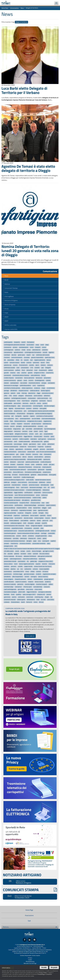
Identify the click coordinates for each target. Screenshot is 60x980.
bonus (49, 360)
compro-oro (51, 439)
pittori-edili (22, 592)
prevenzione (8, 472)
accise (44, 347)
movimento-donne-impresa (21, 375)
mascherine (50, 373)
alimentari (30, 370)
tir (22, 360)
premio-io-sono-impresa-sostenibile (15, 459)
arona (38, 495)
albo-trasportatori (18, 577)
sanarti (26, 360)
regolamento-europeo (49, 574)
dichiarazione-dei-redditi (34, 459)
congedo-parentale (41, 536)
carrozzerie (51, 383)
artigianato (34, 401)
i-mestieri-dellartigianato (33, 490)
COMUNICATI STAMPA (30, 890)
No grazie (54, 967)
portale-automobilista (30, 426)
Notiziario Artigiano (11, 300)
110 (32, 368)
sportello (43, 515)
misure (27, 465)
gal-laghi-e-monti (48, 551)
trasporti (38, 347)
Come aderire (30, 636)
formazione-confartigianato (33, 472)
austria (14, 597)
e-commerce (51, 388)
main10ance (26, 401)
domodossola (45, 485)
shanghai (31, 523)
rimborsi (25, 485)
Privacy (30, 958)
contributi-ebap (9, 587)
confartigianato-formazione (33, 352)
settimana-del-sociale (43, 355)
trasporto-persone (20, 579)
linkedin (13, 465)
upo (42, 368)
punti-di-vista (8, 411)
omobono (31, 536)
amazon (7, 544)
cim (45, 487)
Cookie (30, 960)
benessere (39, 378)
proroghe (19, 426)
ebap (47, 345)
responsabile (8, 477)
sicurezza (27, 358)
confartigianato (9, 350)
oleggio (44, 508)
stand (36, 431)
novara (15, 365)
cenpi (25, 380)
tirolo (30, 508)
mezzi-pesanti (47, 467)
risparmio (41, 447)
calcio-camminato (43, 398)
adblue (51, 584)
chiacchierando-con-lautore (12, 500)
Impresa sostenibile (11, 329)
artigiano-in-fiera (39, 373)
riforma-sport (28, 587)
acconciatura (8, 572)
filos (47, 513)
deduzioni (13, 462)
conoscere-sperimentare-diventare (14, 541)
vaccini (12, 426)
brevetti (6, 523)
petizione (48, 457)
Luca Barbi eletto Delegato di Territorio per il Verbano (24, 90)
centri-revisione (9, 370)
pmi (25, 411)
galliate (46, 442)
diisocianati (29, 396)
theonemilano (15, 602)
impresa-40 (32, 538)
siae (18, 373)
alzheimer (47, 396)
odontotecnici (36, 350)
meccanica (17, 431)
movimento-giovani (10, 533)
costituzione (25, 515)
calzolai (48, 380)
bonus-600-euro (18, 472)
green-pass (21, 355)
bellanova (42, 482)
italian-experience (27, 388)
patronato (36, 363)
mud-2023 (17, 477)
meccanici (27, 424)
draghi (47, 597)
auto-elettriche (35, 375)
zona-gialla (43, 408)
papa (35, 541)
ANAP (6, 317)
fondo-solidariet (14, 521)
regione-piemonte (40, 360)
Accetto (44, 967)
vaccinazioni (21, 561)
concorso (35, 454)
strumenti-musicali (10, 600)
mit (16, 546)
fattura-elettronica (20, 421)
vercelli (45, 352)
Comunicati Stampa (11, 288)
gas (17, 454)
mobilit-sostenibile (24, 442)
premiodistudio (38, 429)
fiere (18, 487)
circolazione (28, 449)
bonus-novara (39, 582)
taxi (31, 360)
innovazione (28, 528)
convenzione (25, 368)
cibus (50, 536)
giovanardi (41, 470)
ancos (29, 350)
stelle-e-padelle (24, 439)
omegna (14, 482)
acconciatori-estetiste (39, 544)
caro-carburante (9, 419)
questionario (8, 574)
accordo (10, 554)
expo (6, 408)
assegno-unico (9, 546)
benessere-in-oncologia (11, 386)
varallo (6, 421)
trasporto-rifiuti (24, 503)
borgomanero (18, 411)
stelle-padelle (8, 403)
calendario (34, 439)
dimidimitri (14, 391)
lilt (5, 360)
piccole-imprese (36, 424)
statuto (12, 449)
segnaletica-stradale (26, 510)
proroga (6, 391)
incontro (46, 436)
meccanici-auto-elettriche (26, 531)
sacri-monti (24, 487)
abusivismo (32, 393)
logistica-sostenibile (10, 513)
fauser (49, 515)
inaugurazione (48, 526)
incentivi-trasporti (42, 584)
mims (36, 602)
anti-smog (7, 475)
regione (32, 416)
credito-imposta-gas (28, 477)
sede (18, 393)
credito (13, 424)
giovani (20, 380)
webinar (17, 350)
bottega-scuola (9, 518)
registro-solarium (9, 454)
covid (42, 345)
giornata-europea (29, 574)
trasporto (17, 342)
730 (10, 396)
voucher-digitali (9, 434)
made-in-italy (37, 498)
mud (36, 370)
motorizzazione (38, 579)
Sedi (29, 921)
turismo (44, 564)
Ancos (6, 309)
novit (16, 564)
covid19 (44, 523)
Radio (6, 292)
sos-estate (24, 383)
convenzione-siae (9, 536)
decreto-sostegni (49, 406)
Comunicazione (14, 8)
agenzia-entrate (43, 510)
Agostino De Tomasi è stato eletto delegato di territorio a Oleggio (28, 168)
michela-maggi (18, 574)
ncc (22, 569)
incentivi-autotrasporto (11, 503)
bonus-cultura (8, 564)
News (22, 8)
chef (25, 523)
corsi (34, 386)
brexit (15, 396)
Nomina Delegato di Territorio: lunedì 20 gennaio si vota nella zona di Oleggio (30, 251)
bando (23, 363)
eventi (23, 342)
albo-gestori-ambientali (45, 556)
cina (39, 541)
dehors (30, 579)
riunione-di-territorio (10, 452)
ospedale (49, 470)
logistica (51, 352)
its (28, 561)
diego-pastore (8, 431)
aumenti (15, 439)
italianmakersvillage (30, 505)
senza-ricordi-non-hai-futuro (43, 566)
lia (51, 597)
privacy (15, 347)
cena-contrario (22, 482)
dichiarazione (31, 600)
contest (39, 572)
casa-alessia (8, 429)
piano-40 (45, 521)
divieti (39, 521)
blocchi (54, 518)
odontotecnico (47, 424)
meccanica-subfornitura (30, 559)
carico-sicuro (22, 452)
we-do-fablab (36, 419)
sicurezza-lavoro (20, 408)
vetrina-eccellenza (10, 508)
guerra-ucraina (9, 505)
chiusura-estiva (35, 503)
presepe (38, 523)
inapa (43, 388)
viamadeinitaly (38, 587)
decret (24, 536)
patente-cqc (8, 365)
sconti (28, 551)
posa (35, 510)
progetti (36, 449)
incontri (31, 380)
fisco (23, 370)
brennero (25, 403)
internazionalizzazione (48, 419)
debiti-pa (7, 482)
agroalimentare (18, 352)
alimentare (51, 444)
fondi (13, 594)
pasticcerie (47, 459)
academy (48, 582)
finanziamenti (23, 365)
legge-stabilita (18, 493)
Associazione (29, 915)
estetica (35, 408)
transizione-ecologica (10, 592)
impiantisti (20, 465)
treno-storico (32, 447)
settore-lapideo (39, 518)
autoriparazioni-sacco (10, 531)
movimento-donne (34, 383)
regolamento (47, 421)
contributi (7, 355)
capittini (53, 541)
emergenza (30, 414)
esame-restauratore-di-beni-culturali (28, 533)
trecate (6, 426)
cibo (41, 454)
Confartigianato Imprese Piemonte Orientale (7, 3)
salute (6, 470)
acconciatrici (18, 518)
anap (37, 345)
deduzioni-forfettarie (30, 556)
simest (31, 434)
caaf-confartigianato (10, 589)
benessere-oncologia (36, 487)
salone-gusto (21, 600)
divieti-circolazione (10, 414)
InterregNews (9, 296)
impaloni (20, 424)
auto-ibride (51, 600)
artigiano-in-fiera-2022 (46, 561)
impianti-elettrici (22, 508)
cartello (20, 566)
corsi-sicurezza (33, 482)
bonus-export (34, 515)
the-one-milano (44, 554)
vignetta (26, 416)
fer (5, 554)
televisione (46, 490)
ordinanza (44, 495)
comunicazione (32, 470)
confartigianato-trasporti (19, 398)
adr (12, 416)
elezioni (6, 383)
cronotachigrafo (38, 406)
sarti (37, 434)
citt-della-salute (9, 551)
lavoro (43, 363)
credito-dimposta (46, 462)
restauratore (32, 398)
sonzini (27, 577)
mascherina (14, 544)
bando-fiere (37, 508)
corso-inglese (8, 498)
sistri (53, 487)
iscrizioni (23, 554)
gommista (7, 597)
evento (6, 462)
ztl (49, 487)
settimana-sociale (9, 368)
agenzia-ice (8, 457)
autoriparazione (24, 347)
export (29, 355)
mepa (6, 449)
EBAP (6, 321)
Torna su (30, 927)
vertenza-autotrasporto (11, 447)
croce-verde (38, 589)
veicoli (45, 465)
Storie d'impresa (10, 305)
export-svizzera (51, 505)
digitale (11, 408)
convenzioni (19, 378)
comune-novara (14, 363)
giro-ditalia (21, 589)
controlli (35, 554)
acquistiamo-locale (17, 528)
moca (27, 572)
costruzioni (21, 597)
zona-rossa (30, 589)
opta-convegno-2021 (29, 594)
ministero (7, 528)
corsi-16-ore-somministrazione (46, 452)
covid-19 (33, 403)
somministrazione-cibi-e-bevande (14, 526)
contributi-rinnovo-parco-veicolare (14, 490)
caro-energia (18, 444)
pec (41, 434)
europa (23, 551)
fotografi (48, 368)
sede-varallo (30, 480)
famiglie (41, 513)
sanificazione (19, 505)
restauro (50, 365)
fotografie (28, 513)
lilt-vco (41, 602)
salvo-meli (21, 462)
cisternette (37, 493)
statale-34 (23, 447)
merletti (37, 368)
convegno (34, 577)
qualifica (19, 594)
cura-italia (29, 429)
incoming (7, 416)
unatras (29, 363)
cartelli (35, 513)
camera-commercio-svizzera (22, 498)
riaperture (17, 515)
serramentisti (8, 442)
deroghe (29, 541)
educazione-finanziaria (25, 467)
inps (43, 503)
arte (51, 521)
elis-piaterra (26, 500)
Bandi (6, 280)
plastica (13, 569)
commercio (14, 510)
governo (7, 393)
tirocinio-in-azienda (10, 584)
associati (36, 528)
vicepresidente (48, 434)
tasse (6, 521)
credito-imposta (9, 378)
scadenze (21, 513)
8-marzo (45, 572)
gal (23, 429)
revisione (7, 358)
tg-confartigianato (50, 429)
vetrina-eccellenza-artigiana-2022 (14, 480)
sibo (42, 528)
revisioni (40, 426)
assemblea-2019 (18, 572)
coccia (39, 403)
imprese (13, 373)
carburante (28, 569)
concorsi (25, 431)
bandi (23, 602)
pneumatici (47, 378)
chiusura (7, 424)
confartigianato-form (10, 467)
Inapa (6, 313)
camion (45, 403)
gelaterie (33, 475)
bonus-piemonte (29, 378)
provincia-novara (34, 485)
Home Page (5, 8)
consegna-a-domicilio (45, 592)
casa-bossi (50, 449)
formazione (31, 342)
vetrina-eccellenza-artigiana (44, 414)
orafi (15, 442)
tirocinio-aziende (24, 475)
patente (17, 554)
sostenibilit (51, 533)
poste (45, 538)
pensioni (14, 566)
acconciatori (30, 345)
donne (24, 457)
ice (50, 398)
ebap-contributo (43, 475)
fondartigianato (40, 380)
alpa (19, 406)
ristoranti (47, 587)
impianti (31, 582)
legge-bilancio (28, 436)
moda (23, 350)
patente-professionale (32, 462)
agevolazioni (19, 449)
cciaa (31, 431)
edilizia (50, 370)
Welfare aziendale (10, 325)
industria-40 (41, 594)
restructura (7, 439)
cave (39, 444)
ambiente (39, 465)
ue (18, 569)
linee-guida (52, 475)
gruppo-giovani (49, 579)
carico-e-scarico (47, 493)
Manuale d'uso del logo (30, 963)
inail (18, 368)
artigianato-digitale (37, 526)
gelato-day (34, 561)
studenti (39, 574)
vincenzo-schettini (25, 544)
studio (22, 454)
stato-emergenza (9, 487)
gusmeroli (7, 485)
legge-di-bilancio (32, 592)
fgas (46, 431)
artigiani (21, 396)
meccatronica (8, 352)
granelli (6, 373)
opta (48, 544)
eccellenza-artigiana (10, 406)
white (44, 444)
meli (52, 485)
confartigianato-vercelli (42, 531)
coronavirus (8, 347)
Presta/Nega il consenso (45, 974)
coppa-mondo (28, 566)
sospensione (47, 472)
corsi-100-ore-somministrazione (24, 495)
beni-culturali (8, 515)
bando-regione (45, 391)
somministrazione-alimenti (18, 470)
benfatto (7, 594)
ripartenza (42, 559)
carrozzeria (41, 505)
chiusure (7, 510)
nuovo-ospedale (44, 569)
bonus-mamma (43, 577)
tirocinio (28, 454)
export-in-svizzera (21, 582)
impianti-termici (24, 391)
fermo (43, 375)
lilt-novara (19, 556)
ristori (39, 538)
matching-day (39, 597)
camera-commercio (10, 380)
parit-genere (42, 439)
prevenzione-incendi (10, 561)
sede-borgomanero (15, 559)
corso (32, 347)
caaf (50, 508)
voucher (24, 373)
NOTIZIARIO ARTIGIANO (22, 875)
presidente (7, 577)
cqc (33, 355)
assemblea (11, 360)
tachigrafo (18, 416)
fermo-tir (29, 602)
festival (6, 465)
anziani (18, 536)
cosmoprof (46, 541)
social (17, 551)
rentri (41, 431)
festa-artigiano (9, 579)
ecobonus (37, 388)
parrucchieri (17, 403)
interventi (52, 564)
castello (32, 365)
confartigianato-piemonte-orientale (15, 345)
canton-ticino (17, 457)
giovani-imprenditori (37, 358)
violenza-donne (35, 391)
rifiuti (17, 360)
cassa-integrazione (10, 401)
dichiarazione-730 (37, 442)
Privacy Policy (43, 973)
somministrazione (17, 358)
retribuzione (8, 538)
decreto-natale (28, 518)
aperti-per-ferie (50, 358)
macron (48, 518)
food (38, 600)
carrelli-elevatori (9, 582)
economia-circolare (48, 393)
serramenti (7, 375)
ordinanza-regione (16, 523)
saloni (44, 498)
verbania (7, 602)
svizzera (29, 408)
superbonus (41, 386)
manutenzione (16, 485)
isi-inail (43, 600)
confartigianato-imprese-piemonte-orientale (41, 411)
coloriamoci (18, 587)
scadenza (48, 447)
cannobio (16, 538)
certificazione (28, 493)
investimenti (43, 370)
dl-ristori (15, 475)
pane (52, 436)
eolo (47, 503)
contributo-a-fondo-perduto (45, 416)
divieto (25, 444)
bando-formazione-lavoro (43, 480)
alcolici (6, 559)
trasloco (7, 569)
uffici (6, 396)
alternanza (23, 538)
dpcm (37, 365)
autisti (6, 363)
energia (44, 383)
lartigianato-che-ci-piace (35, 421)
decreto (14, 355)
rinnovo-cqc (37, 467)
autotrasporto (8, 342)
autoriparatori (14, 383)
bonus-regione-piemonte (27, 564)
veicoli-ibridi (31, 452)
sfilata (33, 572)
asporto (38, 564)
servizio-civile (8, 444)
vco (46, 426)
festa (27, 526)
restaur (53, 531)
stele (33, 465)
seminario (42, 401)
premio (49, 594)
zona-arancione (27, 406)
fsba (11, 421)
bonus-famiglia (37, 551)
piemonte (20, 584)
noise (29, 554)
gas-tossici (33, 444)
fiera (48, 363)
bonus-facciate (9, 495)
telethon (7, 566)
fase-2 (49, 401)
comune (35, 569)
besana (30, 457)
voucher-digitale (30, 584)
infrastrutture (21, 414)
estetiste (45, 350)
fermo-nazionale (9, 556)
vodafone (7, 398)
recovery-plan (38, 436)
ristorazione (48, 454)
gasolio (30, 373)
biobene (43, 365)
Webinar (7, 284)
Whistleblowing (30, 961)
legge (39, 393)
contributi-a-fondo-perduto (12, 388)
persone (42, 449)
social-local (30, 597)
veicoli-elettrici (39, 457)
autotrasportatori (25, 419)
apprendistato (8, 493)
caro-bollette (24, 521)
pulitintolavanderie (25, 386)
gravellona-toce (36, 500)
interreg (24, 393)
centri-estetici (38, 396)
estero (49, 482)
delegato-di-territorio (21, 22)
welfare (18, 370)
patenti (13, 393)
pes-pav (52, 465)
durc (17, 419)
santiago (44, 533)
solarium (33, 521)
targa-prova (17, 429)
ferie (19, 401)
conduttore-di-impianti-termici (13, 436)
